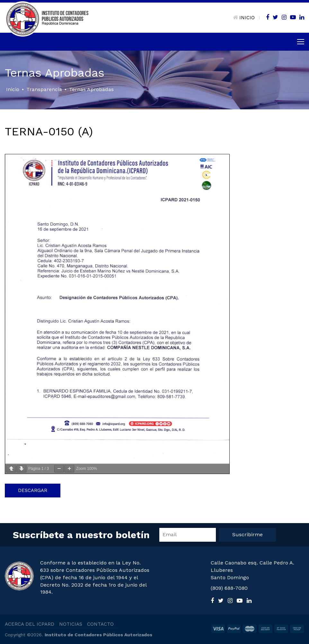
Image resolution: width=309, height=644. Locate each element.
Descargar (33, 490)
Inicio (13, 89)
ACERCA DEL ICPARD (30, 624)
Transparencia (44, 89)
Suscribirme (247, 534)
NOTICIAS (71, 624)
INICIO (244, 18)
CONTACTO (100, 624)
